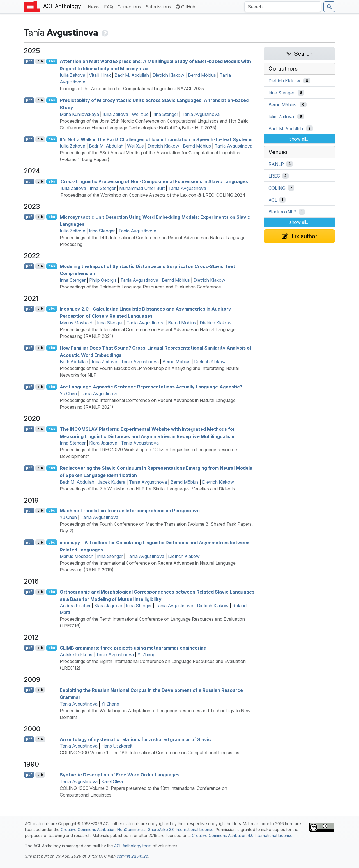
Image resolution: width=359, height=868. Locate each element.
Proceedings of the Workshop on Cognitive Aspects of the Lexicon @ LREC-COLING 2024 (153, 195)
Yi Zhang (146, 655)
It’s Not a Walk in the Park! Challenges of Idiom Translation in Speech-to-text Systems (156, 139)
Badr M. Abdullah (132, 75)
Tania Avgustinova (201, 114)
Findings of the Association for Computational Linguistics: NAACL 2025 (132, 89)
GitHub (185, 7)
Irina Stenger (165, 114)
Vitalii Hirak (100, 75)
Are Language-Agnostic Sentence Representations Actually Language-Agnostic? (151, 387)
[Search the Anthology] (283, 7)
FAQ (110, 6)
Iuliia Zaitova (73, 75)
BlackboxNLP (282, 212)
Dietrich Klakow (168, 75)
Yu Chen (68, 394)
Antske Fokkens (76, 655)
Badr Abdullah (74, 362)
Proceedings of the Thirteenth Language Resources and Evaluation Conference (140, 287)
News (95, 6)
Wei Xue (140, 114)
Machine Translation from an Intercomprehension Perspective (130, 511)
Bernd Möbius (202, 75)
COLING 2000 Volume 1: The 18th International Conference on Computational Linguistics (149, 753)
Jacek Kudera (112, 482)
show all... (299, 139)
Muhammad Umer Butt (142, 188)
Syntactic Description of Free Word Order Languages (120, 775)
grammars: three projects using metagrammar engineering (133, 648)
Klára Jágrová (108, 606)
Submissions (159, 6)
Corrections (130, 6)
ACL (273, 200)
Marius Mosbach (77, 323)
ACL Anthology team (133, 846)
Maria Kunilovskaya (79, 114)
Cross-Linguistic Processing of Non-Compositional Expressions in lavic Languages (154, 181)
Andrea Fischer (75, 606)
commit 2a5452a (133, 856)
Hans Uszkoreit (117, 746)
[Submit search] (329, 7)
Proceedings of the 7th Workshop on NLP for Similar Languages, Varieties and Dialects (147, 489)
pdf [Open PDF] (29, 61)
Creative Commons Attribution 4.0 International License (242, 835)
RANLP (276, 164)
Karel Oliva (112, 781)
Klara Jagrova (103, 443)
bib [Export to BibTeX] (40, 61)
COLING (277, 188)
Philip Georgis (103, 280)
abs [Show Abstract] (52, 61)
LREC (274, 176)
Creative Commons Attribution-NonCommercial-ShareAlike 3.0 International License (137, 829)
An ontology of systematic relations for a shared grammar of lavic (135, 739)
